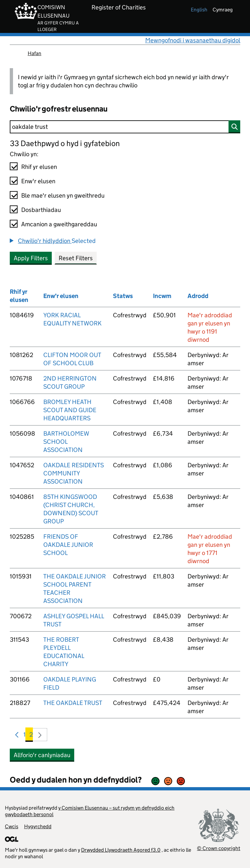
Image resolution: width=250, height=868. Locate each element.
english (199, 10)
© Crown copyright (219, 848)
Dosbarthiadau (41, 210)
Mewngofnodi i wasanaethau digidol (193, 40)
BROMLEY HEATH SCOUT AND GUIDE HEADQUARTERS (70, 410)
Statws (123, 296)
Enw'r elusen (38, 181)
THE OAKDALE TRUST (73, 703)
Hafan (35, 53)
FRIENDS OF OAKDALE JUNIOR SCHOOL (68, 545)
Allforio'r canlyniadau (42, 755)
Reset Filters (76, 258)
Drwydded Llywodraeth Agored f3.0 (121, 850)
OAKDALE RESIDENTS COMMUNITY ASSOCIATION (74, 473)
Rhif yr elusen (39, 167)
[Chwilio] (125, 127)
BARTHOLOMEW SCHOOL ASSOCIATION (66, 442)
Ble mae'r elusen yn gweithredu (63, 195)
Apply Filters (31, 258)
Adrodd (198, 296)
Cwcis (12, 826)
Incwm (162, 296)
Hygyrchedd (38, 826)
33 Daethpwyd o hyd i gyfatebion (65, 143)
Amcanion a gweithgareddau (59, 224)
